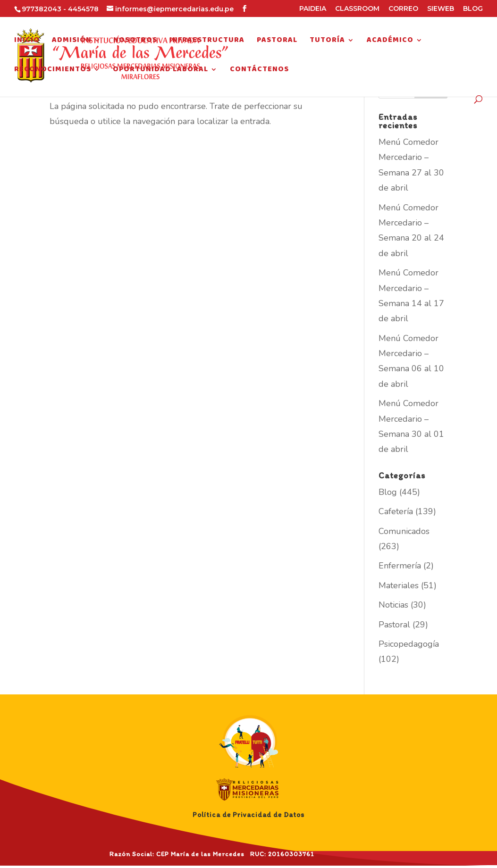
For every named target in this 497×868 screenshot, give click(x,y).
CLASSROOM (357, 9)
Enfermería (400, 566)
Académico (390, 42)
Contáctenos (259, 71)
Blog (388, 492)
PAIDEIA (313, 9)
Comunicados (404, 531)
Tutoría (327, 42)
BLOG (473, 9)
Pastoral (277, 42)
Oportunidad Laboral (160, 71)
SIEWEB (441, 9)
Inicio (27, 42)
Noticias (393, 605)
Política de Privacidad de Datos (248, 815)
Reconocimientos (53, 71)
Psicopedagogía (409, 644)
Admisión (72, 42)
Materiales (399, 585)
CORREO (403, 9)
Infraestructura (207, 42)
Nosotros (135, 42)
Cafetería (396, 511)
